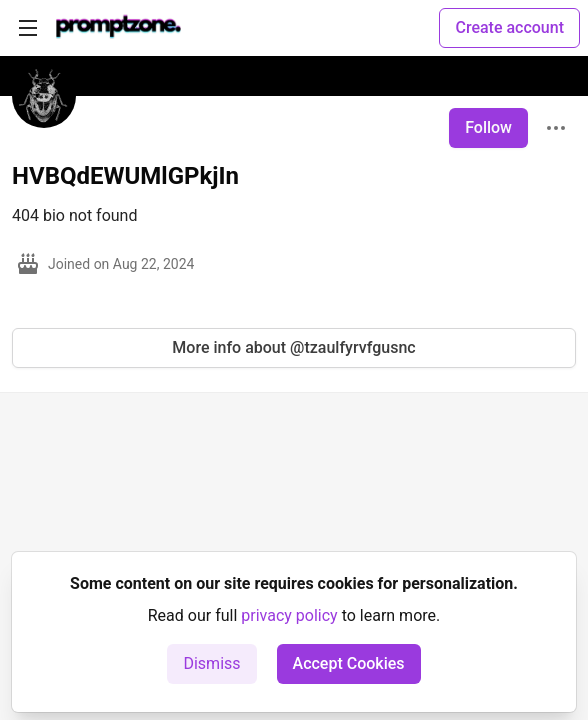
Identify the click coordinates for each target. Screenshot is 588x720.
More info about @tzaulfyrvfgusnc (293, 347)
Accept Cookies (349, 663)
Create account (509, 27)
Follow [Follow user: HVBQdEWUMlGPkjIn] (488, 127)
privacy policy (289, 615)
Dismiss (211, 663)
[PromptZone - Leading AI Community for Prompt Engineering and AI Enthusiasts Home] (118, 28)
